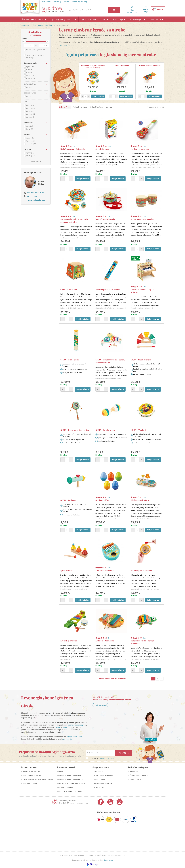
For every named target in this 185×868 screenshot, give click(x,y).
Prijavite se (124, 753)
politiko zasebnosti (107, 758)
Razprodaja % (156, 19)
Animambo (68, 739)
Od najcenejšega (80, 107)
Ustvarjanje (119, 19)
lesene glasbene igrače (77, 725)
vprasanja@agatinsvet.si (36, 200)
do (48, 41)
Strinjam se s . (101, 758)
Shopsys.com (108, 860)
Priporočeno (65, 107)
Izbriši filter (36, 162)
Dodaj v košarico (98, 96)
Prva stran (25, 25)
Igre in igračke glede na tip (64, 19)
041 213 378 (55, 9)
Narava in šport (137, 19)
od (24, 41)
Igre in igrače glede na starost (95, 19)
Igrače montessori (100, 705)
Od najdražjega (97, 107)
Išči (114, 10)
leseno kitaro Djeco (75, 737)
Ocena (109, 107)
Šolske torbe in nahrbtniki (34, 19)
